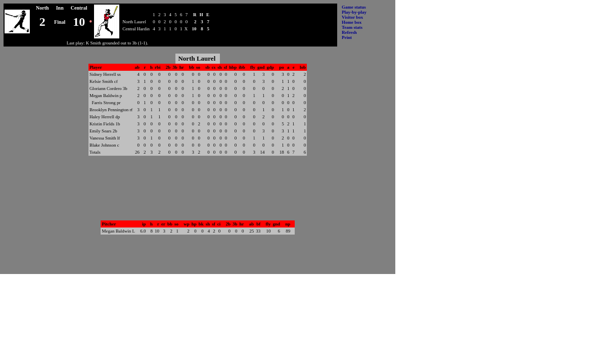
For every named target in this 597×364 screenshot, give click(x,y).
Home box (352, 22)
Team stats (352, 27)
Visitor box (352, 17)
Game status (354, 7)
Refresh (349, 32)
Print (347, 37)
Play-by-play (354, 12)
